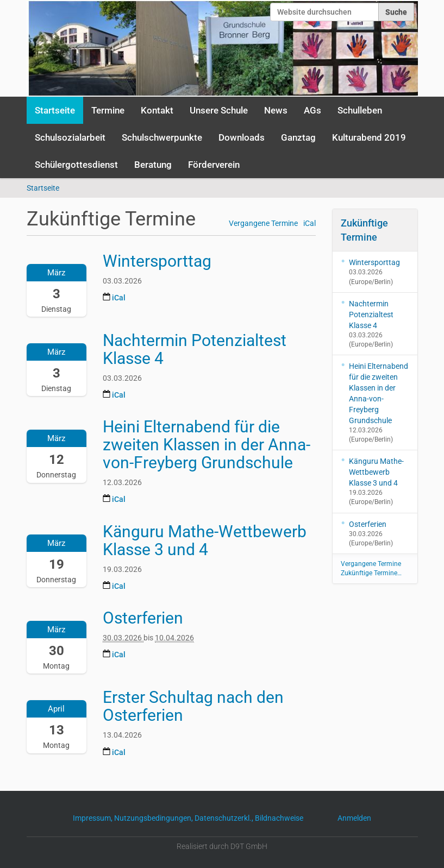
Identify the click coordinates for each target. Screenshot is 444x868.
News (276, 110)
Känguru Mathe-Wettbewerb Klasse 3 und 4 (376, 472)
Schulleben (360, 110)
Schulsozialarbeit (70, 137)
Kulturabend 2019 (369, 137)
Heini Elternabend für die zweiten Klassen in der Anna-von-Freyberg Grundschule (379, 393)
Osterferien (368, 524)
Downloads (242, 137)
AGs (312, 110)
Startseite (55, 110)
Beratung (153, 165)
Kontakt (157, 110)
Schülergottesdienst (76, 165)
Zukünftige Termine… (371, 573)
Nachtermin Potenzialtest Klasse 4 (371, 315)
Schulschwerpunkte (162, 137)
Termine (108, 110)
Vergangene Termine (263, 224)
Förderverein (214, 165)
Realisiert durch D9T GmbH (222, 846)
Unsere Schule (219, 110)
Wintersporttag (374, 262)
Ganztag (298, 137)
